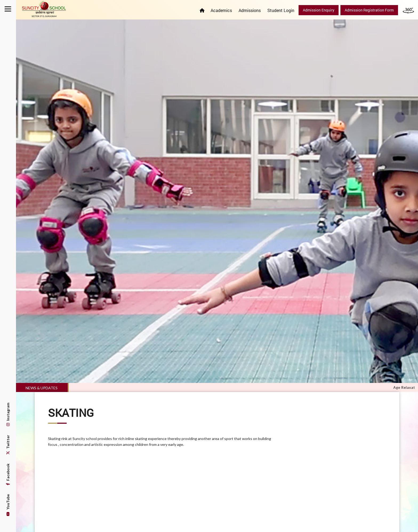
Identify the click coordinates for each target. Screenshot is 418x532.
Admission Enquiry (319, 10)
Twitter (8, 445)
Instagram (8, 414)
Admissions (250, 10)
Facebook (8, 474)
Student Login (281, 10)
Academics (221, 10)
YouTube (8, 505)
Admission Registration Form (369, 10)
